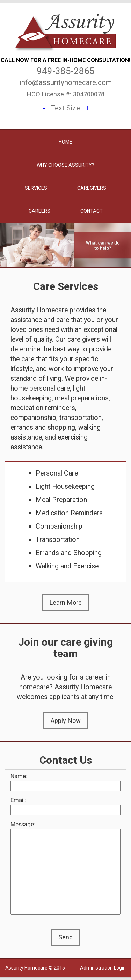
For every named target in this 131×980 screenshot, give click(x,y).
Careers (39, 211)
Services (36, 188)
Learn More (66, 602)
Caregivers (92, 188)
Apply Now (66, 721)
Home (65, 142)
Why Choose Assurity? (65, 165)
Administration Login (103, 968)
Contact (92, 211)
